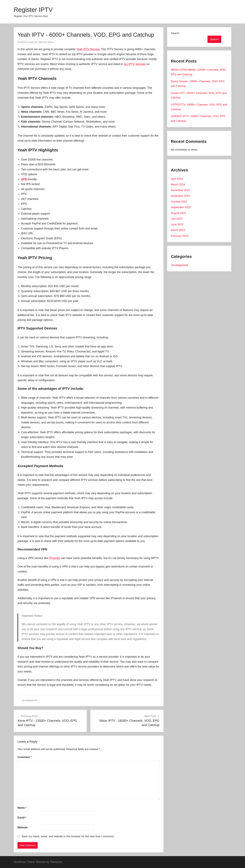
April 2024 (177, 179)
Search (175, 33)
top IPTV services (135, 64)
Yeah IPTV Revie (87, 49)
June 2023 (177, 225)
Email (22, 818)
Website (23, 827)
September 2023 (181, 207)
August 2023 (178, 213)
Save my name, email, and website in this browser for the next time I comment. (68, 836)
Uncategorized (29, 700)
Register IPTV (33, 10)
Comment (25, 757)
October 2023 (179, 202)
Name (22, 808)
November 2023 (180, 196)
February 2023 (180, 236)
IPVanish (55, 558)
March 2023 (178, 230)
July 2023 (177, 219)
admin (51, 42)
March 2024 (178, 184)
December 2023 (180, 190)
